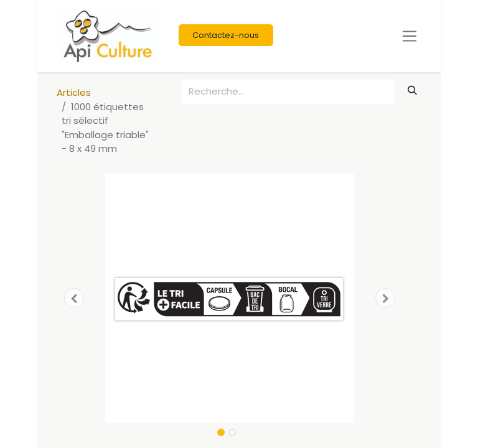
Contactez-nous (226, 35)
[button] (74, 298)
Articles (74, 92)
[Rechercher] (413, 91)
